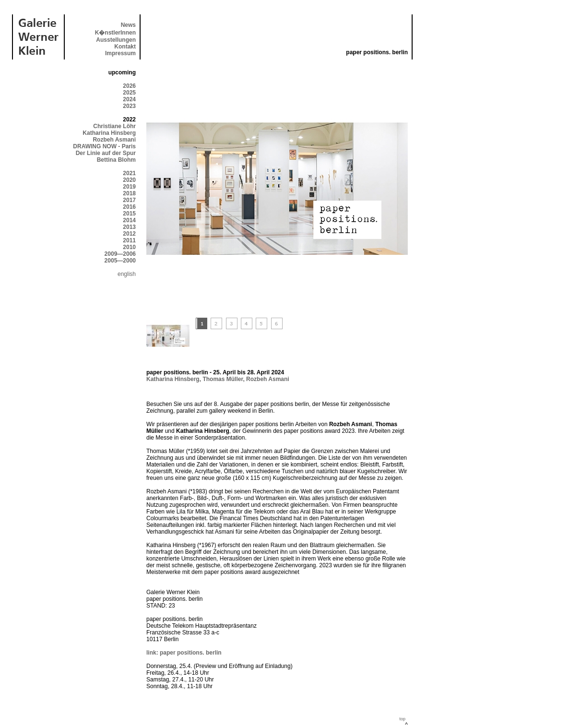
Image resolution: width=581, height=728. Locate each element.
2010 (129, 247)
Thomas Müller (223, 379)
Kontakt (125, 47)
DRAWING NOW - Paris (104, 146)
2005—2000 (120, 261)
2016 (129, 207)
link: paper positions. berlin (184, 653)
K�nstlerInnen (115, 33)
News (128, 25)
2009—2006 (120, 254)
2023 (129, 106)
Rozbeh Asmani (114, 140)
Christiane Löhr (114, 126)
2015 (129, 214)
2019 (129, 187)
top (402, 719)
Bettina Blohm (116, 160)
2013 (129, 227)
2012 (129, 234)
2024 (129, 99)
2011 (129, 240)
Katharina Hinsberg (109, 133)
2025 (129, 93)
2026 (129, 86)
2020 (129, 180)
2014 (129, 220)
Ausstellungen (116, 40)
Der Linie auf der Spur (106, 153)
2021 (129, 173)
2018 (129, 193)
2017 (129, 200)
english (127, 274)
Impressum (120, 53)
